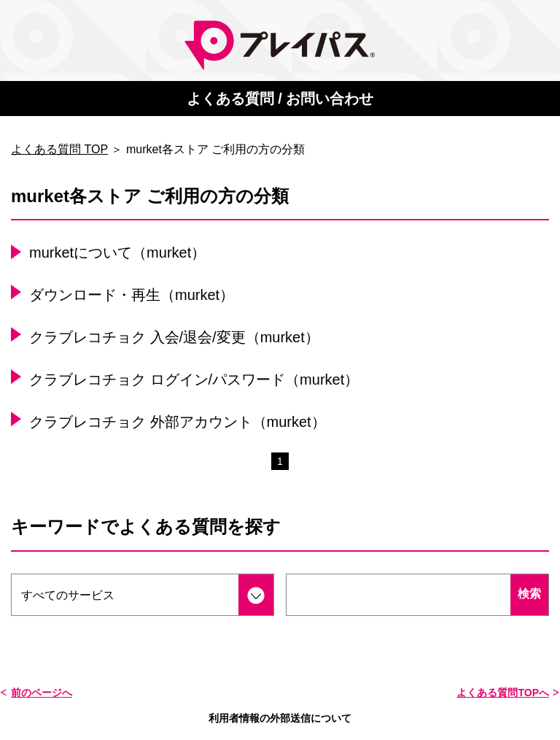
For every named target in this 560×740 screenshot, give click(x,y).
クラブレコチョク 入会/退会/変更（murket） (174, 337)
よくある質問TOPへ (503, 693)
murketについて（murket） (117, 253)
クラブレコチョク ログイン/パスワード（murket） (194, 379)
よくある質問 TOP (59, 149)
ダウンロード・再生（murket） (132, 295)
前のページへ (42, 693)
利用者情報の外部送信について (280, 718)
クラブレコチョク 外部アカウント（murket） (178, 422)
